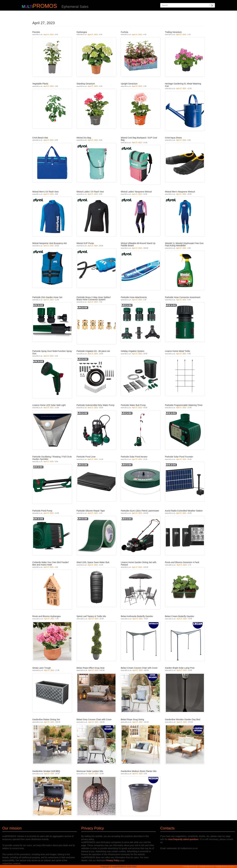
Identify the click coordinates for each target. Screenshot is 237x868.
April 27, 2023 (49, 34)
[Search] (212, 5)
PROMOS (45, 6)
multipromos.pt (191, 866)
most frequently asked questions (183, 839)
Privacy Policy (113, 860)
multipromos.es (207, 866)
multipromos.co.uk (224, 866)
